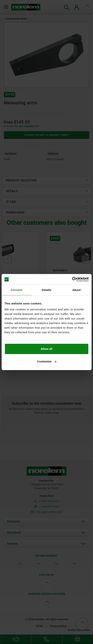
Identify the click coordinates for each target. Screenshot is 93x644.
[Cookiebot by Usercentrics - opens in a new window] (72, 279)
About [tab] (77, 290)
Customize (47, 361)
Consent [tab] (17, 290)
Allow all (46, 349)
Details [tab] (47, 290)
